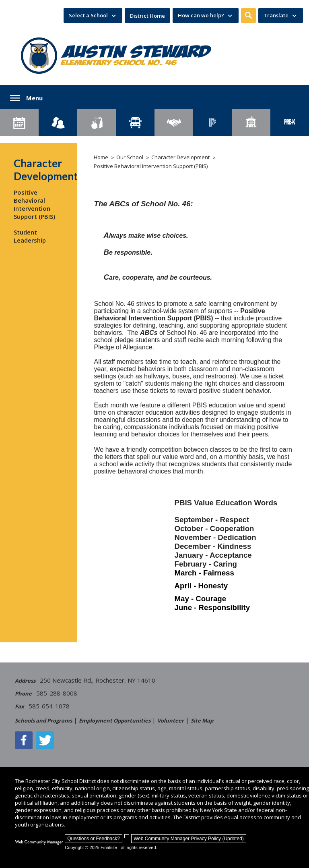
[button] (248, 16)
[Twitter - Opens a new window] (45, 740)
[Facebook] (24, 740)
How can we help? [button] (201, 15)
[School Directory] (251, 123)
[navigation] (93, 16)
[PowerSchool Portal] (212, 123)
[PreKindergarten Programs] (290, 123)
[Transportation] (135, 123)
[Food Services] (97, 123)
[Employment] (174, 123)
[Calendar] (19, 123)
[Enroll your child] (58, 123)
